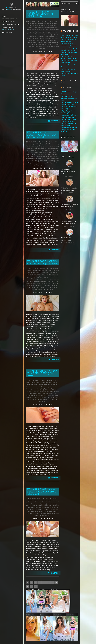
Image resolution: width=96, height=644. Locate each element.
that (27, 45)
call (51, 26)
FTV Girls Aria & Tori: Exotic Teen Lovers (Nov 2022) (69, 222)
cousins (35, 28)
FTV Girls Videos (70, 31)
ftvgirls (31, 32)
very (33, 47)
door (47, 273)
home (31, 154)
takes (29, 163)
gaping (35, 32)
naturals (40, 281)
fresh (32, 152)
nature (45, 281)
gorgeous (48, 277)
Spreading (41, 161)
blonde (38, 26)
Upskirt (52, 45)
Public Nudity (31, 40)
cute (39, 28)
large (41, 391)
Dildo (41, 148)
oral (47, 393)
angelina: (44, 501)
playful (35, 159)
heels (34, 391)
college (30, 28)
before (33, 385)
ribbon (50, 283)
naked (36, 157)
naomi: (40, 157)
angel (52, 23)
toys (40, 45)
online (55, 36)
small (48, 40)
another (50, 271)
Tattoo (56, 285)
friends (54, 30)
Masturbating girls (69, 82)
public (56, 38)
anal (33, 23)
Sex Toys (55, 509)
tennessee (55, 42)
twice (43, 45)
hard (28, 154)
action (32, 144)
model (39, 36)
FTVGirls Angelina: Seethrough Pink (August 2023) (68, 171)
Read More (55, 121)
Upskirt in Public (53, 287)
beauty (28, 385)
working (48, 47)
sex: (44, 40)
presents (52, 38)
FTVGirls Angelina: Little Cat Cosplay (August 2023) (69, 189)
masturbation (32, 36)
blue (42, 26)
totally (48, 163)
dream (49, 148)
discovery (44, 503)
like (43, 34)
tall (32, 163)
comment (47, 146)
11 (36, 587)
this (30, 45)
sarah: (57, 283)
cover (43, 273)
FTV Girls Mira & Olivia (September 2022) (67, 239)
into (41, 34)
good (45, 32)
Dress (43, 387)
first (47, 30)
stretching (41, 42)
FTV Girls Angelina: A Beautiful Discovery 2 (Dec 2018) (42, 492)
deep (37, 148)
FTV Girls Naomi (53, 142)
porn (49, 395)
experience (48, 28)
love (56, 34)
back (57, 144)
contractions (55, 146)
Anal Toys (47, 23)
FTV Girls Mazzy (53, 380)
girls (41, 32)
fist (39, 275)
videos (37, 47)
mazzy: (39, 393)
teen (35, 163)
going (50, 152)
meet (28, 157)
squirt (56, 40)
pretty (53, 395)
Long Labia (48, 34)
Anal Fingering (39, 23)
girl (39, 32)
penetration (30, 395)
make (48, 154)
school (40, 40)
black (34, 26)
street (50, 511)
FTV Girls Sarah (53, 268)
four (53, 275)
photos (41, 38)
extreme (55, 28)
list (30, 279)
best (29, 273)
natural (47, 36)
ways (41, 47)
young (53, 47)
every (47, 387)
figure (39, 30)
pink (44, 38)
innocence (53, 32)
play (47, 38)
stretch (35, 42)
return (46, 283)
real (37, 40)
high (48, 32)
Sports (37, 285)
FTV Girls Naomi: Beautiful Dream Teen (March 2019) (42, 135)
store (46, 511)
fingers (43, 30)
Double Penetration (31, 387)
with (44, 47)
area (55, 23)
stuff (46, 42)
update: (48, 45)
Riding (48, 159)
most (43, 36)
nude (51, 36)
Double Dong (55, 385)
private (40, 159)
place (32, 283)
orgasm (29, 38)
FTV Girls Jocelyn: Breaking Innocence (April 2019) (40, 14)
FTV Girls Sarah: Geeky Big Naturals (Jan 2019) (42, 262)
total (37, 45)
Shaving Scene (55, 159)
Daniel (41, 21)
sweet (49, 42)
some (52, 40)
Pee (33, 38)
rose (53, 283)
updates (37, 399)
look (53, 34)
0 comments (49, 165)
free (50, 30)
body (37, 146)
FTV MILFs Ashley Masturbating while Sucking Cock (69, 98)
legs (35, 154)
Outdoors (47, 507)
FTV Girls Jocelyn (52, 21)
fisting (43, 275)
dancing (33, 148)
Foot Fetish (55, 150)
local (36, 279)
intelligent (36, 34)
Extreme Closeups (31, 30)
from (58, 30)
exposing (29, 150)
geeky (33, 277)
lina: (48, 505)
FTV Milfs (67, 88)
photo (36, 38)
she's (27, 161)
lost (50, 391)
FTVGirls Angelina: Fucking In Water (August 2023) (69, 206)
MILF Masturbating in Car (70, 128)
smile (31, 161)
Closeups (55, 26)
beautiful (30, 26)
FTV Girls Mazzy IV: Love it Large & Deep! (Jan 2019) (42, 373)
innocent (30, 34)
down (43, 28)
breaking (47, 26)
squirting (29, 42)
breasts (33, 273)
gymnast (55, 152)
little (33, 279)
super (41, 397)
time (33, 45)
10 (32, 587)
